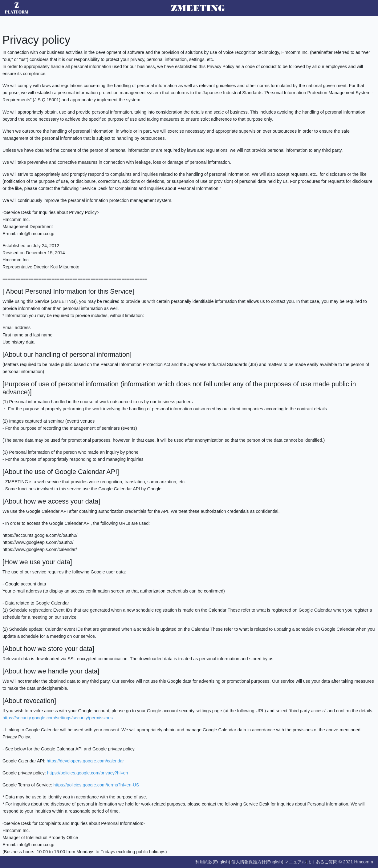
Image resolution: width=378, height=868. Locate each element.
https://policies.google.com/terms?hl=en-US (96, 785)
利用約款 (204, 862)
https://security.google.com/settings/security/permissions (58, 718)
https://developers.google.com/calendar (85, 761)
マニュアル (295, 862)
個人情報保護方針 (249, 862)
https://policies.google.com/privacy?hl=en (88, 773)
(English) (221, 862)
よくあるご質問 (322, 862)
